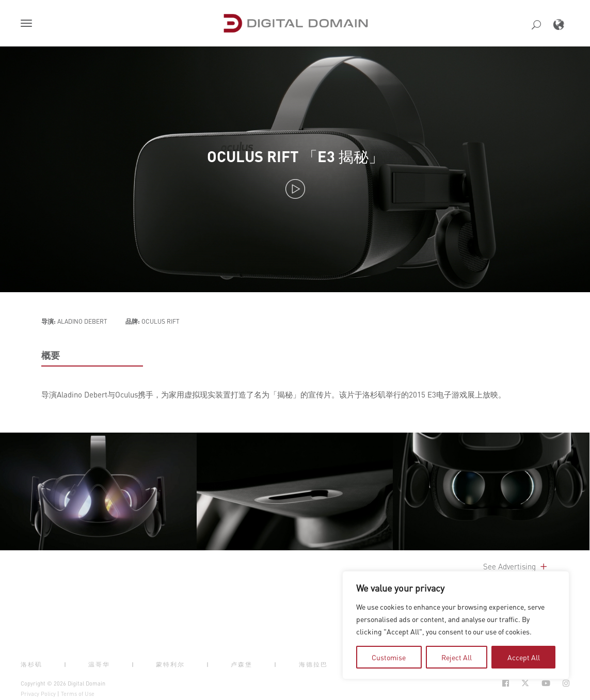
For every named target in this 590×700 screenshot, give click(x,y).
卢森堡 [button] (242, 664)
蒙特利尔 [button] (170, 664)
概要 (51, 355)
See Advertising (516, 566)
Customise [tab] (389, 657)
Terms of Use (78, 694)
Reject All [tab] (457, 657)
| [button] (66, 664)
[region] (456, 625)
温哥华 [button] (99, 664)
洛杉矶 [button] (31, 664)
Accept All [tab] (524, 657)
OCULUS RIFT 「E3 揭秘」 (295, 156)
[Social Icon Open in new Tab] (506, 683)
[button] (28, 24)
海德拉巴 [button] (313, 664)
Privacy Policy (38, 694)
